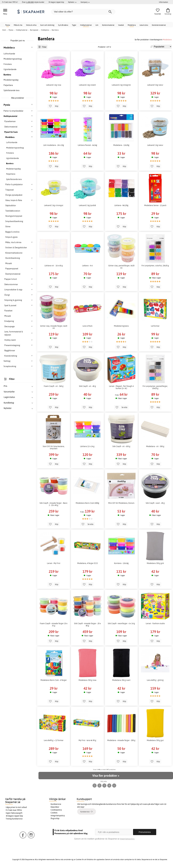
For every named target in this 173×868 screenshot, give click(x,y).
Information (163, 2)
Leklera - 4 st (87, 266)
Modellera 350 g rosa (87, 680)
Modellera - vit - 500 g (155, 446)
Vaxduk (121, 25)
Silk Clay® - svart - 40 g (155, 503)
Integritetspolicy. (127, 839)
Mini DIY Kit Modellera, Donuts (121, 503)
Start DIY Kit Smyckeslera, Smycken (54, 447)
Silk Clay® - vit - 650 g (121, 446)
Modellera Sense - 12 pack (155, 205)
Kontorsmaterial (108, 25)
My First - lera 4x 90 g (87, 740)
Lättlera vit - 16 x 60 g (54, 266)
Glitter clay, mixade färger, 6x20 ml (54, 327)
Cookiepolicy (56, 810)
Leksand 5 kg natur (155, 85)
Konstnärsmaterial (159, 25)
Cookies (54, 813)
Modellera (132, 25)
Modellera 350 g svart (121, 680)
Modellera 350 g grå (155, 563)
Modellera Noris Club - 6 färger (54, 680)
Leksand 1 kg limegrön (121, 85)
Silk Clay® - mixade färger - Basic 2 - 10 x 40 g (54, 504)
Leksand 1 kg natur (155, 145)
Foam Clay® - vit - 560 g (54, 386)
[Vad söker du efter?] (83, 12)
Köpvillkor (55, 807)
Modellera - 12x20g (121, 145)
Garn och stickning (47, 25)
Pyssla (8, 25)
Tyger (74, 25)
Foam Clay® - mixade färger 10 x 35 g (54, 625)
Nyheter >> (72, 2)
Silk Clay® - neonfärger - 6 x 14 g (121, 623)
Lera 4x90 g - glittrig (155, 680)
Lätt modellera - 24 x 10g (54, 145)
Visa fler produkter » (106, 776)
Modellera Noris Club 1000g (87, 503)
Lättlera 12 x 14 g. (87, 446)
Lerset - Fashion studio (155, 623)
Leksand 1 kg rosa (54, 85)
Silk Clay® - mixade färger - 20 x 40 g (87, 625)
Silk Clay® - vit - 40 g (87, 386)
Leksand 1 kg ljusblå (87, 205)
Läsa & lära (144, 25)
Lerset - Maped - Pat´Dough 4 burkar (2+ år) (121, 387)
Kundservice (56, 804)
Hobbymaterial (86, 25)
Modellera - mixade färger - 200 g (121, 740)
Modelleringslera (121, 326)
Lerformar (155, 326)
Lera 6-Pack (87, 326)
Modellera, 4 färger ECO (87, 563)
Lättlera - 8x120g (121, 205)
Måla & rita (18, 25)
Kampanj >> (85, 2)
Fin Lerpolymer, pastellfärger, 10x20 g (155, 387)
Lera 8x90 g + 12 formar (54, 740)
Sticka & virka (31, 25)
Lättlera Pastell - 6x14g (87, 145)
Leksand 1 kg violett (87, 85)
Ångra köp (55, 818)
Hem (4, 30)
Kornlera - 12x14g (121, 563)
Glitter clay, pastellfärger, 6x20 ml (121, 267)
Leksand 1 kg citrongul (54, 205)
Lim (97, 25)
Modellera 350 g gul (155, 740)
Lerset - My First (54, 563)
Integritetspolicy (58, 816)
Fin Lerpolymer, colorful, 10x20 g (155, 266)
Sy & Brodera (63, 25)
